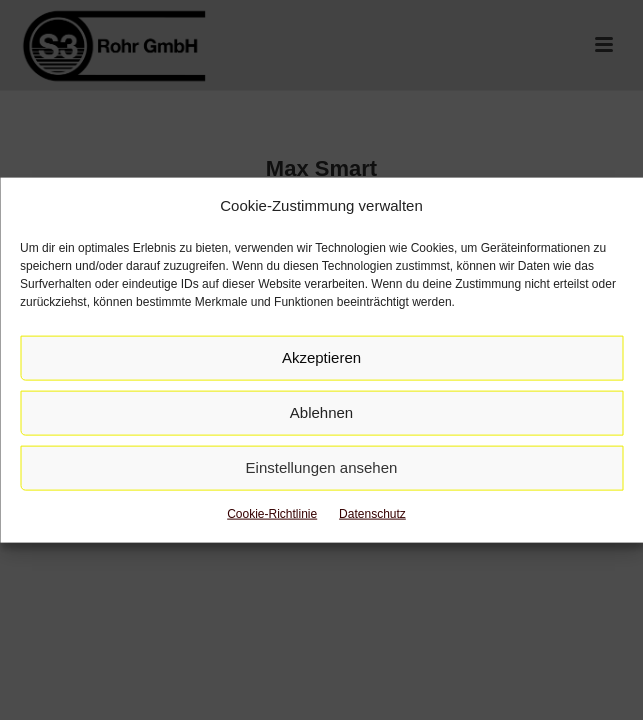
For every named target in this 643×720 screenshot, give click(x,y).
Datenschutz (372, 514)
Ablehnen (321, 412)
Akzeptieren (321, 357)
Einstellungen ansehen (322, 467)
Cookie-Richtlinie (272, 514)
